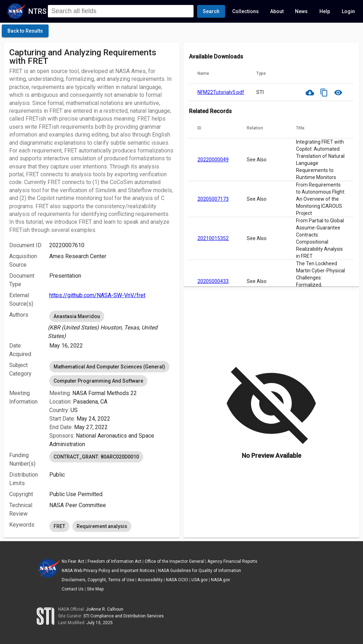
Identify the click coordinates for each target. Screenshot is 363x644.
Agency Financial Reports (232, 561)
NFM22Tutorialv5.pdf (221, 92)
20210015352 (213, 238)
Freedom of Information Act (115, 561)
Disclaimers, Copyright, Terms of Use (98, 580)
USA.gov (200, 580)
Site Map (95, 589)
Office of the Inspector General (174, 561)
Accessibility (150, 580)
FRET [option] (59, 526)
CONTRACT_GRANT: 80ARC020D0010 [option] (96, 457)
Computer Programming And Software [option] (98, 381)
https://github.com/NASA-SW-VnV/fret (97, 295)
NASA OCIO (177, 580)
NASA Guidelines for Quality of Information (200, 571)
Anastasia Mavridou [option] (77, 316)
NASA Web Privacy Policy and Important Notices (108, 571)
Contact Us (73, 589)
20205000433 (213, 281)
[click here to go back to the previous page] (25, 31)
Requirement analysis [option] (102, 526)
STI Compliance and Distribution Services (124, 616)
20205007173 (213, 199)
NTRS (37, 11)
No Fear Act (73, 561)
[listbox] (112, 325)
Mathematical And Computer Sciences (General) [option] (109, 367)
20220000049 (213, 160)
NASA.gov (220, 580)
